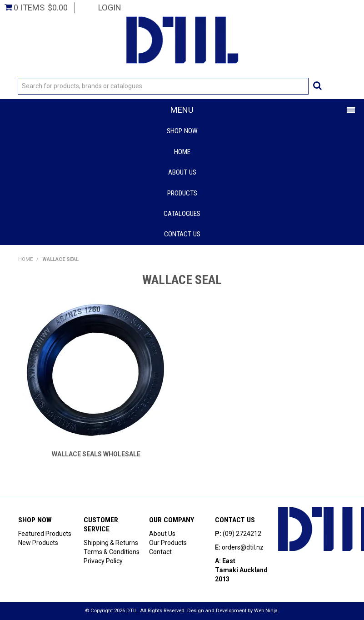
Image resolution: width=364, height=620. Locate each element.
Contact (160, 552)
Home (182, 152)
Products (182, 193)
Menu (182, 110)
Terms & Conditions (112, 552)
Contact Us (182, 234)
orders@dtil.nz (243, 547)
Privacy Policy (103, 561)
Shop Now (182, 131)
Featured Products (45, 534)
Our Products (168, 543)
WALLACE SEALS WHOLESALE (96, 454)
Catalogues (182, 214)
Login (110, 7)
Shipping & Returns (111, 543)
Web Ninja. (267, 611)
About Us (182, 172)
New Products (38, 543)
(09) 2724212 (242, 534)
